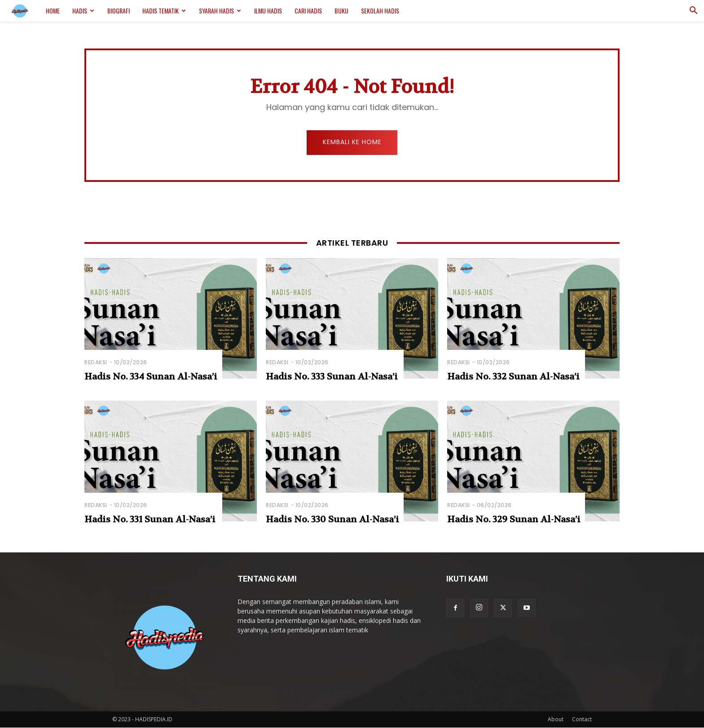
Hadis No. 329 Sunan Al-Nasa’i (514, 520)
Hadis (83, 11)
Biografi (119, 11)
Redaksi (96, 363)
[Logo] (24, 11)
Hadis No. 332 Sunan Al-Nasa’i (513, 377)
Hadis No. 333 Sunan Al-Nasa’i (332, 377)
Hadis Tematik (164, 11)
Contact (582, 720)
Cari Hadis (308, 11)
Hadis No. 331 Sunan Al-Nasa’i (150, 520)
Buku (341, 11)
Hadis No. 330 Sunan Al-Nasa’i (332, 520)
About (556, 720)
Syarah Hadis (220, 11)
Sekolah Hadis (380, 11)
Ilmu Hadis (268, 11)
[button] (693, 11)
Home (53, 11)
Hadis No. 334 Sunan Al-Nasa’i (151, 377)
